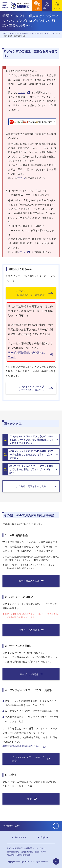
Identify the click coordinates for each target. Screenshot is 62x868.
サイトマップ (20, 837)
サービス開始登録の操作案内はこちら (26, 355)
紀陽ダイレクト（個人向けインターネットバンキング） (31, 33)
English (44, 837)
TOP (4, 33)
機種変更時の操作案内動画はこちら (22, 746)
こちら (21, 92)
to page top (56, 861)
